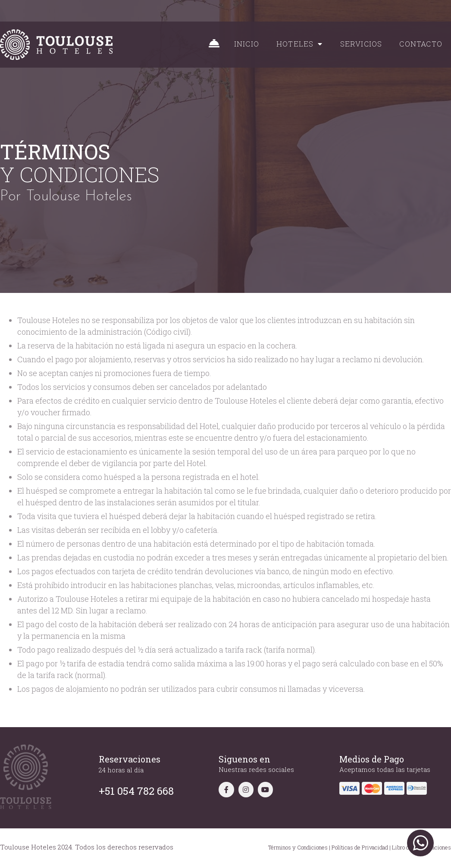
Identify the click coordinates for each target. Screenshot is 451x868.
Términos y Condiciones (298, 847)
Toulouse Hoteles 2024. (37, 847)
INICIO (247, 44)
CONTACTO (421, 44)
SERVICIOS (361, 44)
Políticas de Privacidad (360, 847)
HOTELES (300, 44)
